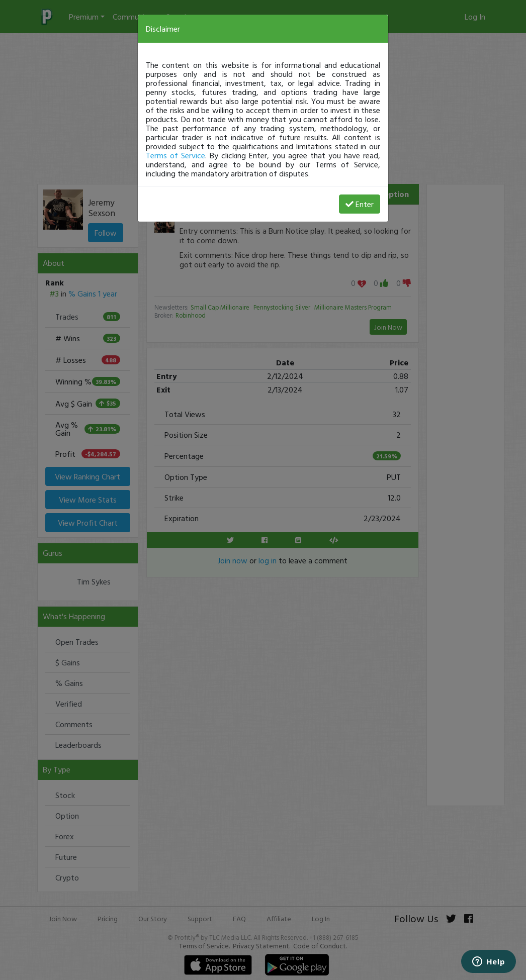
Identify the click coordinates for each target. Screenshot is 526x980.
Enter (360, 204)
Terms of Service (176, 155)
